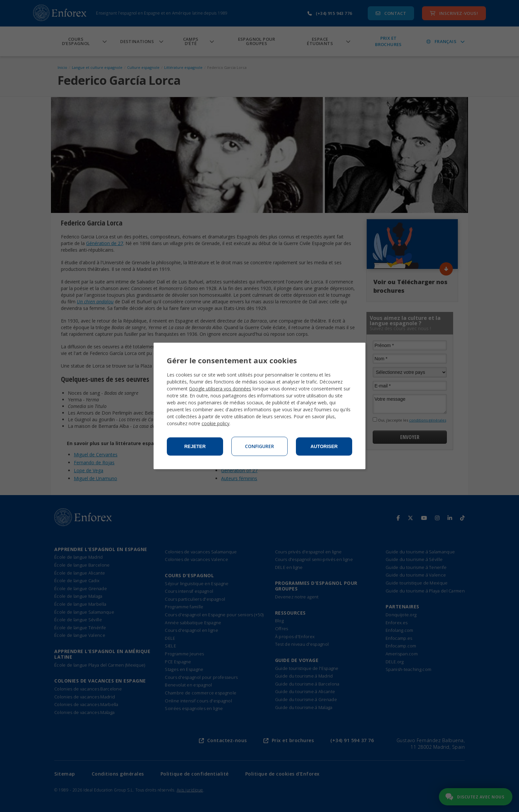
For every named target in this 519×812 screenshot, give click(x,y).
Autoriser (324, 446)
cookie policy (215, 423)
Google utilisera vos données (220, 389)
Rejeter (195, 446)
